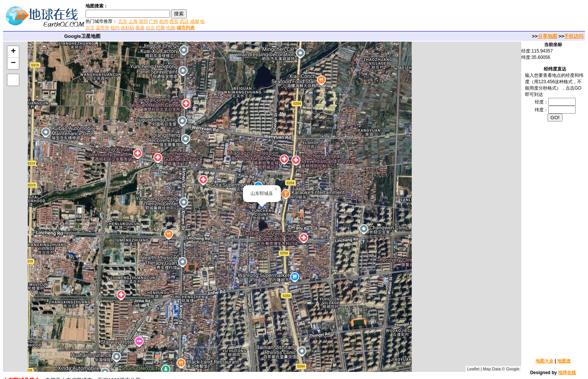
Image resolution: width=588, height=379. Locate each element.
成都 (195, 21)
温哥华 (102, 28)
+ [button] (13, 52)
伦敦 (171, 28)
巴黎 (160, 28)
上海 (133, 21)
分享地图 (547, 36)
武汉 (184, 21)
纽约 (115, 28)
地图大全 (544, 361)
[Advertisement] (296, 16)
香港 (140, 28)
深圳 (143, 21)
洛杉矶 (127, 28)
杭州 (164, 21)
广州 (153, 21)
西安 (174, 21)
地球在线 (567, 373)
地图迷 (564, 361)
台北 (150, 28)
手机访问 (574, 36)
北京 (123, 21)
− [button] (13, 63)
